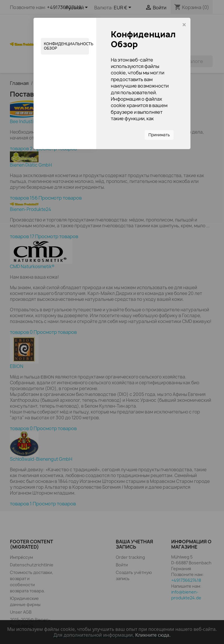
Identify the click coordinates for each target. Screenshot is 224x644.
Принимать (159, 135)
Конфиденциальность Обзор (66, 46)
